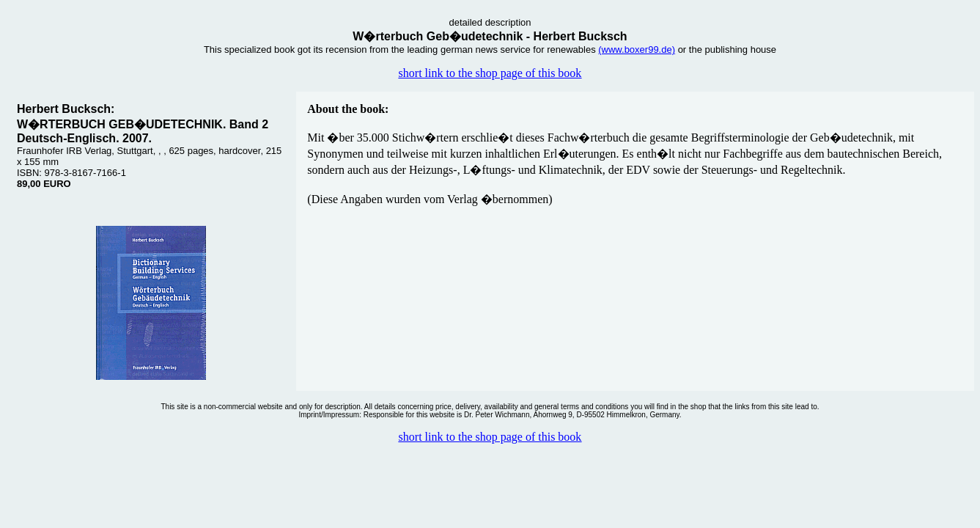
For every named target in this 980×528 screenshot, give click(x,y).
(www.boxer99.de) (637, 49)
